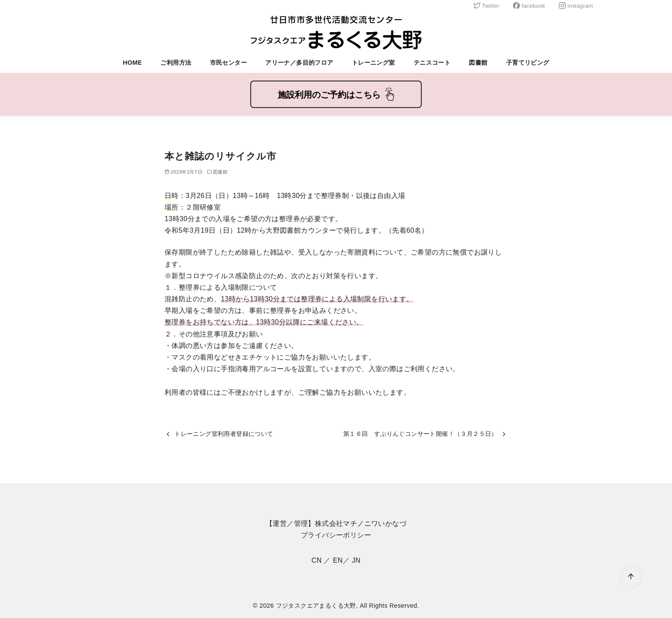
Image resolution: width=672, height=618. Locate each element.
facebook (529, 6)
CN (317, 560)
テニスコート (432, 63)
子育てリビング (528, 63)
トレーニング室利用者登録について (224, 434)
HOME (132, 63)
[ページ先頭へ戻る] (631, 577)
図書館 (478, 63)
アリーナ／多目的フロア (299, 63)
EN (338, 560)
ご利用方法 (176, 63)
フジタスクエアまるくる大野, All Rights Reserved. (348, 606)
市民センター (228, 63)
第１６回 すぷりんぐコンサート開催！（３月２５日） (420, 434)
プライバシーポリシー (336, 535)
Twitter (486, 6)
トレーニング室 (373, 63)
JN (356, 560)
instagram (576, 6)
